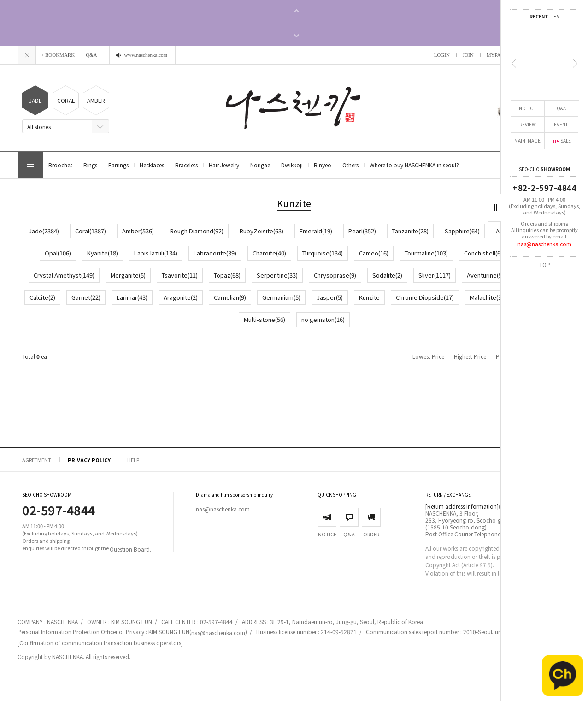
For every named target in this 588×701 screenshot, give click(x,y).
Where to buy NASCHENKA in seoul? (414, 165)
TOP (545, 264)
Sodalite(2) (387, 275)
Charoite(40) (269, 253)
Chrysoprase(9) (335, 275)
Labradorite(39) (215, 253)
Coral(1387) (91, 231)
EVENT (561, 124)
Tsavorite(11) (180, 275)
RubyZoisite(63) (262, 231)
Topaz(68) (227, 275)
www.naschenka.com (146, 55)
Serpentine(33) (277, 275)
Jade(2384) (44, 231)
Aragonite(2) (181, 297)
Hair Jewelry (224, 165)
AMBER (96, 101)
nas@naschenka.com (544, 244)
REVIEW (528, 124)
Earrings (118, 165)
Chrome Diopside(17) (425, 297)
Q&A (561, 108)
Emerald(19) (316, 231)
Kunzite (369, 297)
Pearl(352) (362, 231)
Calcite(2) (42, 297)
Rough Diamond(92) (197, 231)
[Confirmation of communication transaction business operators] (100, 643)
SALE (561, 140)
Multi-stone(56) (265, 319)
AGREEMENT (37, 460)
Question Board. (130, 549)
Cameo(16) (374, 253)
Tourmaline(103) (426, 253)
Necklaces (152, 165)
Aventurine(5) (485, 275)
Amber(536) (138, 231)
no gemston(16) (323, 319)
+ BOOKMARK (58, 55)
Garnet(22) (86, 297)
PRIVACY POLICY (89, 460)
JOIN (468, 55)
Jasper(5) (330, 297)
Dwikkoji (292, 165)
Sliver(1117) (435, 275)
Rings (90, 165)
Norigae (260, 165)
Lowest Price (428, 356)
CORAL (66, 101)
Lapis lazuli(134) (156, 253)
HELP (133, 460)
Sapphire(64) (462, 231)
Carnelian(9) (230, 297)
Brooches (60, 165)
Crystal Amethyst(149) (64, 275)
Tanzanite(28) (410, 231)
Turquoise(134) (323, 253)
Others (350, 165)
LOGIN (442, 55)
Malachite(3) (487, 297)
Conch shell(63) (485, 253)
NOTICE (527, 108)
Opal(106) (58, 253)
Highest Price (470, 356)
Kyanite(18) (103, 253)
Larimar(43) (132, 297)
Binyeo (323, 165)
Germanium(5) (281, 297)
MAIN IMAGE (527, 140)
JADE (35, 101)
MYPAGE (497, 55)
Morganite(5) (128, 275)
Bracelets (186, 165)
